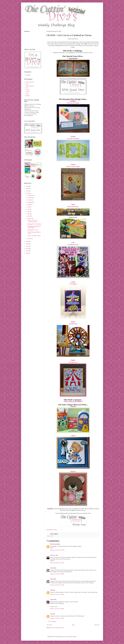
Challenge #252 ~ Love (33, 230)
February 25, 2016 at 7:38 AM (57, 574)
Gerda (27, 84)
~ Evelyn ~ (73, 137)
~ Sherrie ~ (73, 471)
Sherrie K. (53, 555)
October (29, 200)
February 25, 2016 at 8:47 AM (57, 594)
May (29, 212)
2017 (27, 191)
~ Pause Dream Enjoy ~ (73, 207)
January (29, 239)
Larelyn (28, 90)
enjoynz (64, 637)
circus (52, 536)
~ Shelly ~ (73, 360)
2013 (27, 246)
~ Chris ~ (73, 436)
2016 (27, 193)
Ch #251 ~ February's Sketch (34, 236)
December (30, 195)
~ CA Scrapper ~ (73, 284)
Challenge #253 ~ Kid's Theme (34, 224)
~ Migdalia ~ (73, 406)
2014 (27, 244)
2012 (27, 248)
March (29, 216)
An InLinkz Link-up (52, 530)
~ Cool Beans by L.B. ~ (73, 244)
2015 (27, 242)
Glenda (52, 600)
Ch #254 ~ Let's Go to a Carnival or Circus (33, 221)
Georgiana (28, 75)
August (29, 205)
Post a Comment (52, 622)
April (29, 214)
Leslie (27, 94)
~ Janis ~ (73, 205)
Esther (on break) (30, 82)
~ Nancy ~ (73, 322)
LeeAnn (28, 92)
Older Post (97, 625)
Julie (27, 88)
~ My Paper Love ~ (73, 362)
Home (73, 625)
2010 (27, 253)
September (30, 202)
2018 (27, 189)
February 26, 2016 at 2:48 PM (57, 609)
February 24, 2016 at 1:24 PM (57, 563)
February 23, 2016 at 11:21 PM (57, 550)
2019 (27, 186)
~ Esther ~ (73, 101)
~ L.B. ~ (73, 243)
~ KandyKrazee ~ (73, 324)
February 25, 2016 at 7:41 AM (57, 585)
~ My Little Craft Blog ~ (73, 139)
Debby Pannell (54, 544)
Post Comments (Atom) (58, 628)
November (30, 198)
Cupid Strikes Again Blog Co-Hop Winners (34, 227)
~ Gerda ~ (73, 164)
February (30, 219)
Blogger (74, 637)
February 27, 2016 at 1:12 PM (57, 618)
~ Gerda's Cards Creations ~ (73, 166)
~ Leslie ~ (73, 282)
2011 (27, 251)
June (29, 209)
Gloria (52, 568)
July (29, 207)
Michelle (28, 96)
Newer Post (50, 625)
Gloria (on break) (30, 86)
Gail (51, 590)
